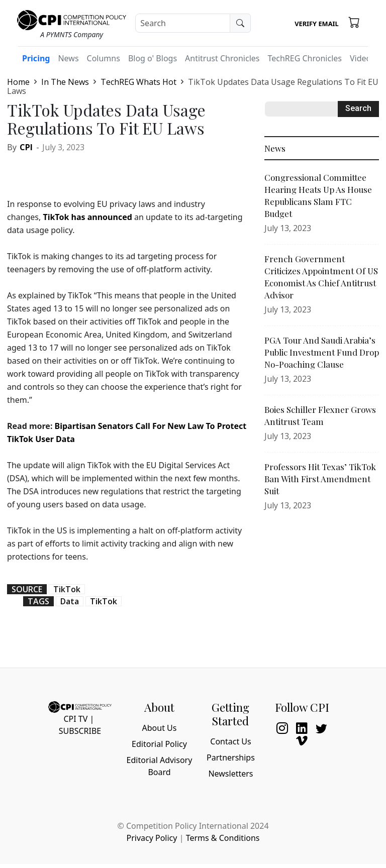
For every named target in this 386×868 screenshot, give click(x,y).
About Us (160, 728)
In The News (65, 82)
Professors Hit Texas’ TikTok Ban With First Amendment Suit (320, 479)
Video (360, 58)
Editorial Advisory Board (160, 766)
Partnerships (231, 757)
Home (18, 82)
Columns (104, 58)
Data (70, 601)
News (68, 58)
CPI (26, 147)
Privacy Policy (152, 838)
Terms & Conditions (223, 838)
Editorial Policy (159, 744)
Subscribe (80, 731)
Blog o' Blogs (153, 58)
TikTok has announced (87, 217)
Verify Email (316, 24)
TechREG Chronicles (305, 58)
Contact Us (230, 741)
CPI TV (75, 719)
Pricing (36, 58)
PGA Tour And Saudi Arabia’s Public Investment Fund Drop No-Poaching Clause (322, 352)
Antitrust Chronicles (222, 58)
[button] (354, 22)
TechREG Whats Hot (138, 82)
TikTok (67, 589)
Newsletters (230, 774)
